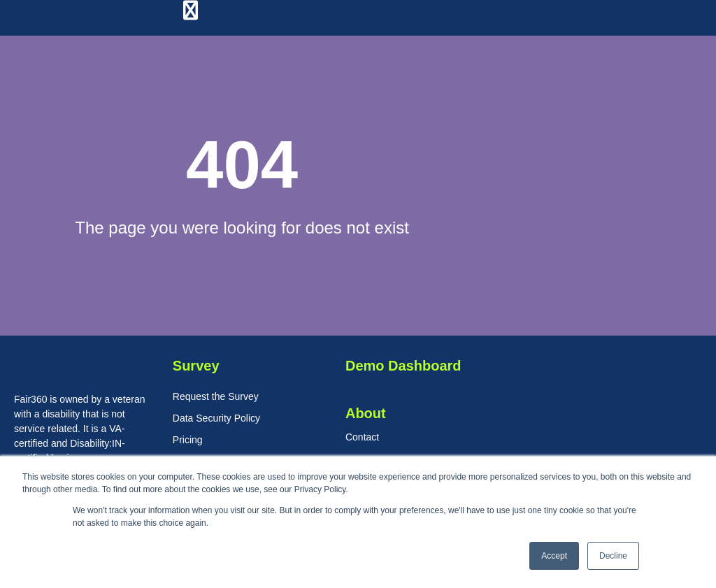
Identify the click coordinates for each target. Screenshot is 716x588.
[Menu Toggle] (191, 11)
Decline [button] (613, 556)
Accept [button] (554, 556)
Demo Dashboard (403, 366)
